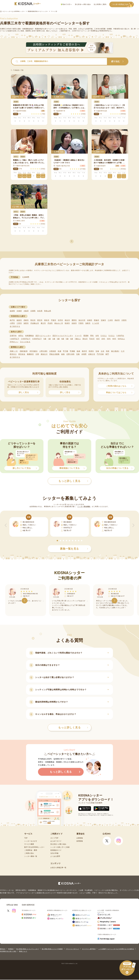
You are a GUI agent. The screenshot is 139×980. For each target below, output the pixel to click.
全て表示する (15, 326)
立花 (102, 351)
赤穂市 (90, 320)
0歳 (45, 339)
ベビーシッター (53, 29)
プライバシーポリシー (72, 949)
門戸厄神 (100, 354)
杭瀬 (59, 351)
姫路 (63, 354)
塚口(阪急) (115, 351)
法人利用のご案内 (100, 4)
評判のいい (14, 342)
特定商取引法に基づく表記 (8, 951)
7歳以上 (78, 339)
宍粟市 (81, 323)
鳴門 (107, 354)
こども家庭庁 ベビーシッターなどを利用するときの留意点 (116, 949)
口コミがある (25, 342)
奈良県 (40, 311)
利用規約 (11, 949)
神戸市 (12, 320)
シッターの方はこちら (123, 5)
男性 (92, 336)
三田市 (19, 323)
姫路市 (19, 320)
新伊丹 (84, 351)
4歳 (63, 339)
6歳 (72, 339)
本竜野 (84, 354)
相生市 (67, 320)
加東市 (88, 323)
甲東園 (72, 351)
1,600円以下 (14, 339)
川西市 (124, 320)
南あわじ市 (59, 323)
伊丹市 (60, 320)
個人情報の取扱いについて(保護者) (52, 949)
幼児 (98, 339)
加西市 (26, 323)
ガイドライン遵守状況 (89, 949)
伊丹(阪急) (34, 351)
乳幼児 (92, 339)
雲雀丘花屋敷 (54, 354)
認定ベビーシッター (43, 336)
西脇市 (96, 320)
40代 (114, 339)
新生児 (85, 339)
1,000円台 (120, 336)
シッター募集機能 (84, 506)
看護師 (86, 336)
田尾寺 (91, 351)
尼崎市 (26, 320)
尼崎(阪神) (24, 351)
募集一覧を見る (74, 549)
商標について (23, 951)
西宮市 (40, 320)
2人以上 (104, 336)
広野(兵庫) (71, 354)
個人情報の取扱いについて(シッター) (28, 949)
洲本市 (47, 320)
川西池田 (53, 351)
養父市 (43, 323)
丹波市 (50, 323)
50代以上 (121, 339)
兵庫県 (33, 311)
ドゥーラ (78, 336)
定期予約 (13, 336)
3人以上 (112, 336)
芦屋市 (54, 320)
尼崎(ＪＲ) (14, 351)
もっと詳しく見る (73, 728)
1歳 (49, 339)
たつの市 (96, 323)
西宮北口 (13, 354)
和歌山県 (48, 311)
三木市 (110, 320)
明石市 (33, 320)
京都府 (19, 311)
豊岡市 (74, 320)
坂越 (78, 351)
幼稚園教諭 (29, 336)
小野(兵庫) (43, 351)
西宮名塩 (22, 354)
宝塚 (97, 351)
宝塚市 (103, 320)
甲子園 (66, 351)
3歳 (58, 339)
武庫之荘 (92, 354)
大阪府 (26, 311)
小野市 (12, 323)
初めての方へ (66, 4)
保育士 (21, 336)
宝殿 (78, 354)
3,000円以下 (37, 339)
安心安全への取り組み (83, 4)
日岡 (37, 354)
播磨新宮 (30, 354)
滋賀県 (12, 311)
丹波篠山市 (35, 323)
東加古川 (44, 354)
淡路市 (74, 323)
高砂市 (117, 320)
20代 (103, 339)
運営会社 (3, 949)
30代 (109, 339)
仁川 (123, 351)
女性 (97, 336)
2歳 (54, 339)
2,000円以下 (26, 339)
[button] (57, 541)
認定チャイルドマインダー (63, 336)
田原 (108, 351)
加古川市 (82, 320)
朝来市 (67, 323)
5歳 (67, 339)
